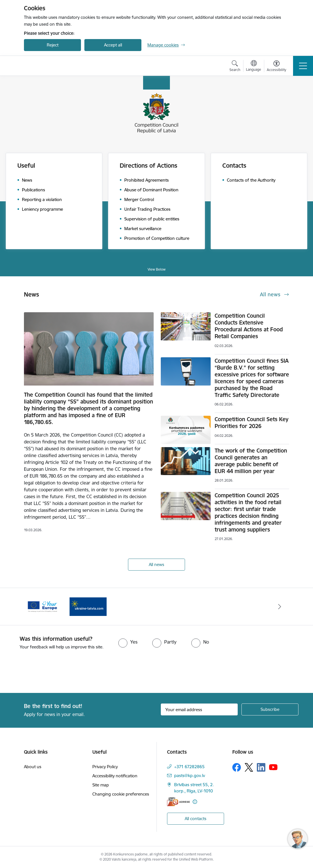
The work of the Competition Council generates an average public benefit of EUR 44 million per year (251, 461)
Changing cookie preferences (121, 794)
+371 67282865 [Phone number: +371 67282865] (189, 767)
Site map (101, 785)
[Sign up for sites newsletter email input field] (199, 709)
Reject (53, 45)
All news (156, 564)
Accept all (113, 45)
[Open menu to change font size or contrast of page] (277, 67)
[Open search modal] (235, 67)
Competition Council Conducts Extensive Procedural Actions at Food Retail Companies (249, 326)
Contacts (234, 166)
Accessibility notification (115, 776)
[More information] (195, 802)
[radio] (128, 642)
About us (33, 767)
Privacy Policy (105, 767)
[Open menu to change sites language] (254, 66)
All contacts (196, 819)
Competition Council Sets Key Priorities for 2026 (252, 423)
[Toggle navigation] (303, 66)
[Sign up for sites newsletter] (270, 709)
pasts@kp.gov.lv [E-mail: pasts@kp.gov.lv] (190, 775)
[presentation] (48, 672)
